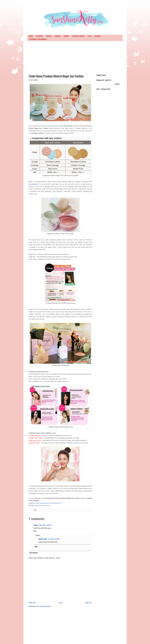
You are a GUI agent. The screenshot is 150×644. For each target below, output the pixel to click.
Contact (98, 36)
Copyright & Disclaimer (38, 39)
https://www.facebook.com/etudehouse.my (49, 503)
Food (89, 36)
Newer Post (33, 603)
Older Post (88, 603)
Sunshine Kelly (42, 539)
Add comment (34, 553)
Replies (38, 535)
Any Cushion (33, 184)
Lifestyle (40, 36)
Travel (66, 36)
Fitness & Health (78, 36)
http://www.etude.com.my (42, 505)
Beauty (49, 36)
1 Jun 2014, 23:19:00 (53, 539)
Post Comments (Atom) (44, 606)
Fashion (58, 36)
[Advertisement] (75, 57)
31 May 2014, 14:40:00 (45, 525)
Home (31, 36)
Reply (35, 531)
